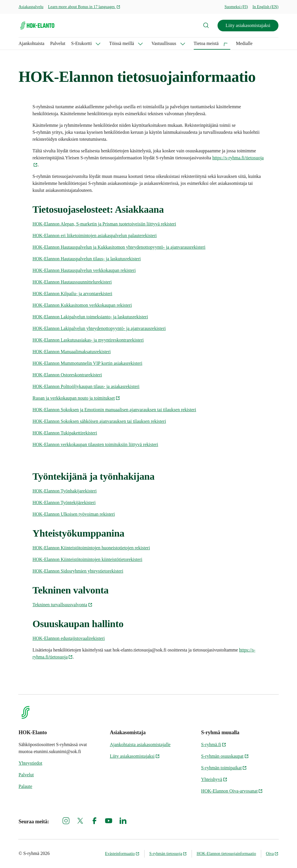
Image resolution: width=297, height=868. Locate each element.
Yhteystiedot (30, 763)
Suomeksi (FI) (236, 7)
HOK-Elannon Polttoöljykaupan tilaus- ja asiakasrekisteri (86, 386)
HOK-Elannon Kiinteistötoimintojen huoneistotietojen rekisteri (91, 548)
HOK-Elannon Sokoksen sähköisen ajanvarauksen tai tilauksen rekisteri (99, 421)
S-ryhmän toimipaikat (224, 768)
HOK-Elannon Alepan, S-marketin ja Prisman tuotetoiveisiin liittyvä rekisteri (104, 224)
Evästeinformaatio (122, 854)
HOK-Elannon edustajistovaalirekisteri (69, 638)
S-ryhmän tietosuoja (168, 854)
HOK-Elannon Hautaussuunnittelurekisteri (72, 282)
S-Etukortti (81, 43)
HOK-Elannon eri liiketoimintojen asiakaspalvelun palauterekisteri (95, 236)
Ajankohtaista (31, 43)
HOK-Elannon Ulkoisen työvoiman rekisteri (74, 514)
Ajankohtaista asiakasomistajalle (140, 745)
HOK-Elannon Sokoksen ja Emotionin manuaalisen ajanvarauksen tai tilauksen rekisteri (114, 410)
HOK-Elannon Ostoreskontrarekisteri (67, 375)
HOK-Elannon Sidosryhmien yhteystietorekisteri (78, 571)
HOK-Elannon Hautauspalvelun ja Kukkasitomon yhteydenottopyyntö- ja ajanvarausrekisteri (119, 247)
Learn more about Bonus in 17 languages (84, 7)
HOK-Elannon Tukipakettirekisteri (65, 433)
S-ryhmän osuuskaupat (225, 756)
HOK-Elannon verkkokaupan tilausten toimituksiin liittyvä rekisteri (95, 444)
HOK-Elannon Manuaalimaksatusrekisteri (72, 352)
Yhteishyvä (214, 779)
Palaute (25, 786)
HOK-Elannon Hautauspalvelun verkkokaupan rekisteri (84, 270)
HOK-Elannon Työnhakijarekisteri (65, 491)
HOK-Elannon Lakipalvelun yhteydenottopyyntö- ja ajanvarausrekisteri (99, 328)
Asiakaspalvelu (31, 7)
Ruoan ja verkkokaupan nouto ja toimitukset (76, 398)
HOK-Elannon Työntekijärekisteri (64, 502)
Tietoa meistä (206, 43)
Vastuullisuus (164, 43)
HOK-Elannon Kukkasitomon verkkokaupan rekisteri (82, 305)
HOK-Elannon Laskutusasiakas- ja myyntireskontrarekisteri (88, 340)
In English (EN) (266, 7)
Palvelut (58, 43)
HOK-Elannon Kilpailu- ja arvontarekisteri (72, 294)
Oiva (272, 854)
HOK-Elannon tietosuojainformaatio (226, 854)
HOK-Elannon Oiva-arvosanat (232, 791)
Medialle (244, 43)
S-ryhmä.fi (214, 745)
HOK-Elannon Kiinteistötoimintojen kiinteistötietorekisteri (87, 559)
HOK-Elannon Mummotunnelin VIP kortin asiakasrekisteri (87, 363)
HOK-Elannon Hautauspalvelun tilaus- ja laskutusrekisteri (87, 259)
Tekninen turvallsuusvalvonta (63, 605)
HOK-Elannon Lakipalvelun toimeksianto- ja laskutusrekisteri (90, 317)
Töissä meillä (122, 43)
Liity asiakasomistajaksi (248, 25)
